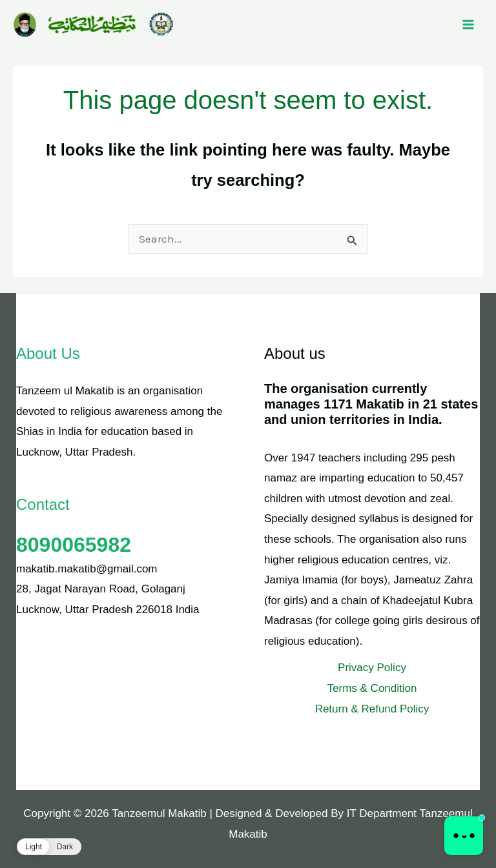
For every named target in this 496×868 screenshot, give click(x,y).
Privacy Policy (372, 668)
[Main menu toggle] (469, 25)
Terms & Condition (372, 688)
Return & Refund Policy (372, 709)
